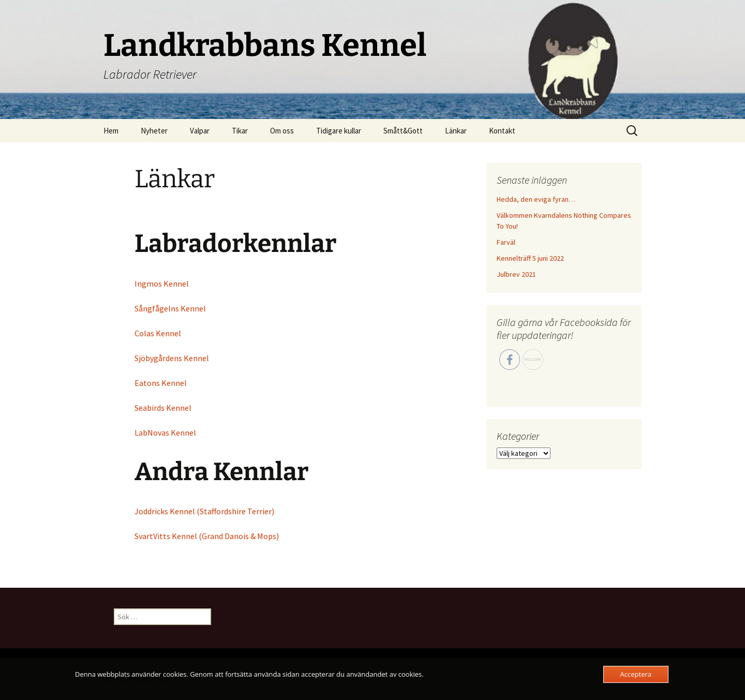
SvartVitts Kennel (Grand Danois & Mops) (207, 536)
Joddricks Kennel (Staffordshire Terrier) (204, 511)
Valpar (200, 131)
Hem (111, 131)
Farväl (506, 242)
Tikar (240, 131)
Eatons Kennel (161, 383)
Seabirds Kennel (163, 408)
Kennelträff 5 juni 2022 (530, 258)
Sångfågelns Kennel (170, 308)
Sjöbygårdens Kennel (172, 358)
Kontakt (502, 131)
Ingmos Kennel (162, 284)
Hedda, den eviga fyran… (536, 199)
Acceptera (636, 674)
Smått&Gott (403, 131)
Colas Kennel (158, 333)
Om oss (282, 131)
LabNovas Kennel (165, 433)
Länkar (456, 131)
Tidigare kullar (339, 131)
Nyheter (154, 131)
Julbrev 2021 (516, 274)
